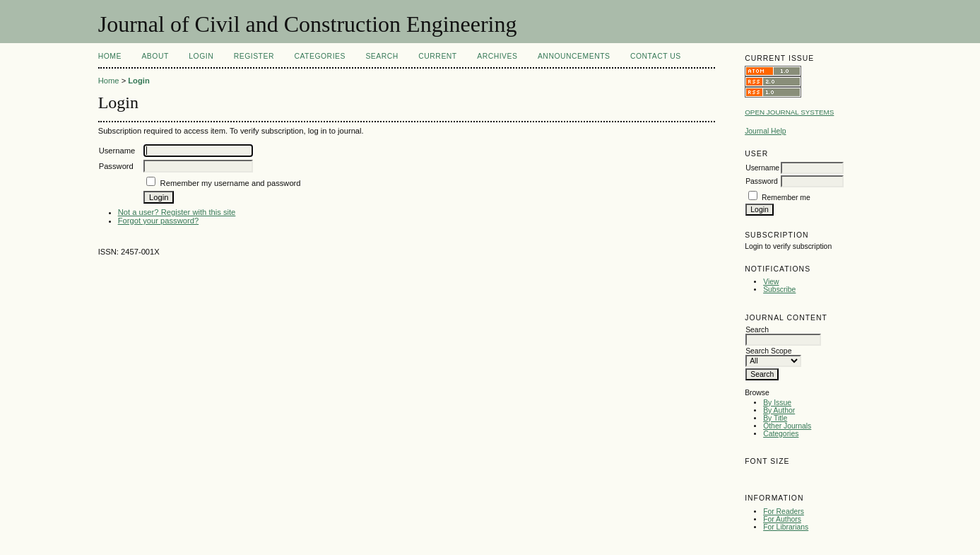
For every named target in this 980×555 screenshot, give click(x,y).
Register (254, 56)
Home (110, 56)
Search (382, 56)
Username (762, 168)
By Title (775, 418)
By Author (779, 410)
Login (201, 56)
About (155, 56)
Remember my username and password (231, 183)
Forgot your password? (158, 221)
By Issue (777, 403)
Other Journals (787, 426)
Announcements (574, 56)
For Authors (782, 519)
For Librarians (786, 527)
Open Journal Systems (789, 112)
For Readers (784, 512)
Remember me (786, 198)
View (771, 282)
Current (437, 56)
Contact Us (656, 56)
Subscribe (779, 290)
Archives (497, 56)
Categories (781, 434)
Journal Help (765, 131)
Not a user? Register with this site (177, 212)
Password (762, 181)
